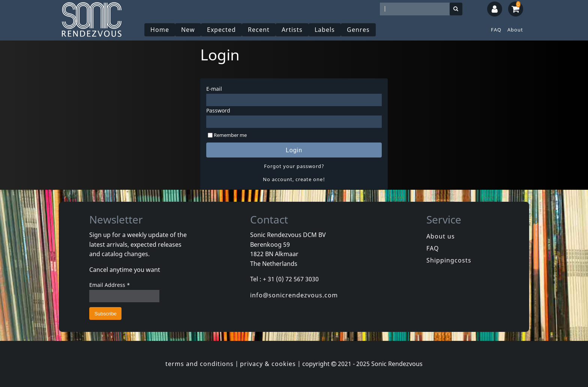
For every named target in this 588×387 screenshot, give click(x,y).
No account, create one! (294, 179)
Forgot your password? (294, 166)
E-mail (214, 89)
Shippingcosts (449, 260)
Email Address (110, 285)
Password (218, 110)
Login (294, 150)
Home (160, 30)
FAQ (496, 30)
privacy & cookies (268, 364)
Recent (259, 30)
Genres (358, 30)
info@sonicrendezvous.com (294, 295)
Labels (325, 30)
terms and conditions (199, 364)
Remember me (230, 135)
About (515, 30)
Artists (292, 30)
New (188, 30)
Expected (221, 30)
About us (441, 236)
